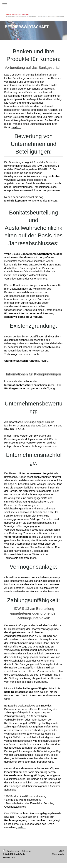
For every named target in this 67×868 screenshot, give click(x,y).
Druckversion (12, 851)
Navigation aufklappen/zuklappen (33, 5)
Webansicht (58, 854)
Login (61, 851)
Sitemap (26, 851)
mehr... (22, 827)
